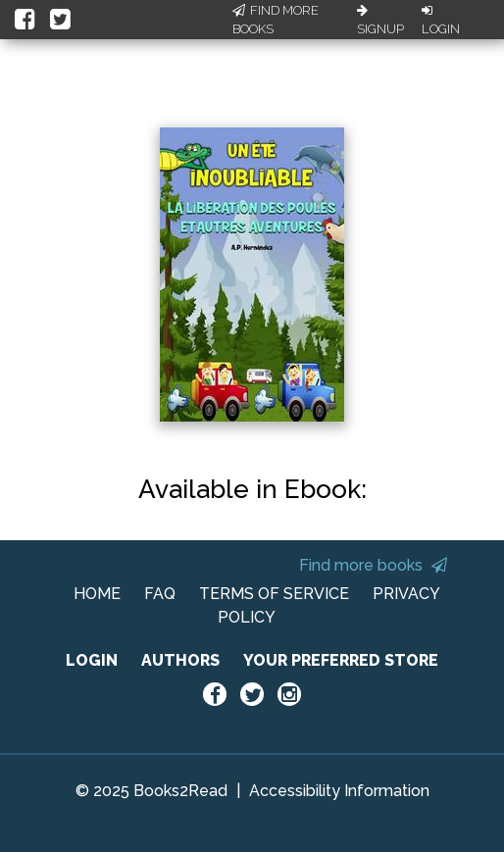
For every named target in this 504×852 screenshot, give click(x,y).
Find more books (373, 565)
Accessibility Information (339, 791)
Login (441, 21)
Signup (380, 21)
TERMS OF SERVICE (274, 594)
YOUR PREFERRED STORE (341, 660)
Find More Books (276, 20)
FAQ (160, 594)
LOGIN (92, 660)
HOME (97, 594)
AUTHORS (180, 660)
